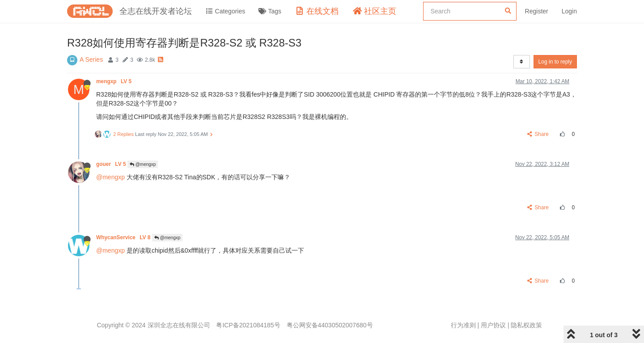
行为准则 (463, 325)
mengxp (114, 81)
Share (538, 134)
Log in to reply (555, 62)
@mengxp (143, 164)
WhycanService (124, 237)
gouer (112, 164)
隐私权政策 (526, 325)
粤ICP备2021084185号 (248, 325)
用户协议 (493, 325)
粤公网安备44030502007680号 (330, 325)
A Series (91, 59)
